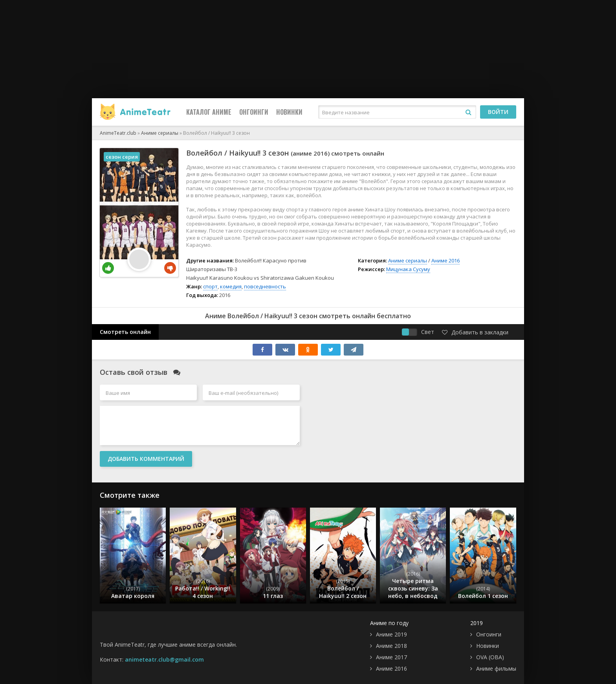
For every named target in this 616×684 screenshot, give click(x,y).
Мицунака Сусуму (408, 269)
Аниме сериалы (408, 260)
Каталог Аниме (209, 112)
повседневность (265, 286)
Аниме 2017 (391, 657)
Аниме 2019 (391, 634)
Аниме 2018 (391, 646)
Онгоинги (254, 112)
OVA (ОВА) (490, 657)
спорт (210, 286)
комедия (231, 286)
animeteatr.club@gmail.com (164, 659)
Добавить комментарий (146, 459)
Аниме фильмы (496, 668)
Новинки (289, 112)
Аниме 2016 (445, 260)
